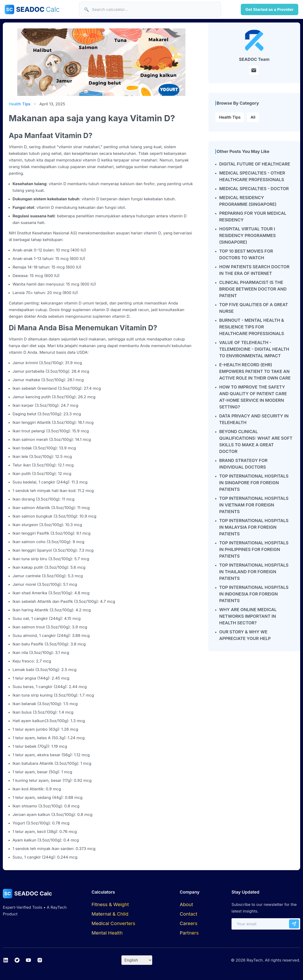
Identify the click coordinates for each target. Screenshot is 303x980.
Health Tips (230, 117)
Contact (188, 914)
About (186, 904)
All (253, 117)
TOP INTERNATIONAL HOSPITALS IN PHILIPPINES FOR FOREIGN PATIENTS (254, 549)
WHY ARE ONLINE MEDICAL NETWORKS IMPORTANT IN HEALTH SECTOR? (248, 616)
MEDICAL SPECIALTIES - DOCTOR (254, 189)
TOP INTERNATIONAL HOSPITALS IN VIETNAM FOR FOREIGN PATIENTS (254, 505)
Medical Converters (114, 923)
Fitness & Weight (110, 904)
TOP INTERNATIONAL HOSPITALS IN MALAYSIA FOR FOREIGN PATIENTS (254, 527)
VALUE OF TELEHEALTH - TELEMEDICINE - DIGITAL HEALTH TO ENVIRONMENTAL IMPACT (254, 349)
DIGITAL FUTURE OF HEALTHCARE (255, 164)
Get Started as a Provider (270, 9)
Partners (189, 933)
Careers (188, 923)
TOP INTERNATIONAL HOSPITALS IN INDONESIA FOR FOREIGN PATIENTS (254, 594)
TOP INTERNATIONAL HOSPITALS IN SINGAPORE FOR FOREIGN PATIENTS (254, 483)
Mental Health (107, 933)
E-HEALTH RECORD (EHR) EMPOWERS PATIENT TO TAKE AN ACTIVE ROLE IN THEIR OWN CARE (255, 371)
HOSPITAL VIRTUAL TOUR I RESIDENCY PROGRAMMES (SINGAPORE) (247, 235)
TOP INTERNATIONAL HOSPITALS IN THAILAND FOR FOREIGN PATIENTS (254, 572)
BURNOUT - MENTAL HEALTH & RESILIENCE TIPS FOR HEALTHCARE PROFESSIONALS (252, 327)
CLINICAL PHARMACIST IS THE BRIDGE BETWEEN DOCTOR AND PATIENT (253, 289)
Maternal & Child (110, 914)
